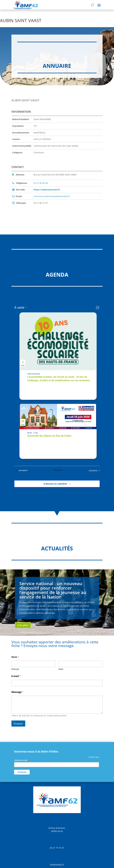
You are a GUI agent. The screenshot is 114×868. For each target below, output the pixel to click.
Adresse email (22, 760)
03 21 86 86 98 (41, 183)
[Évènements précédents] (22, 471)
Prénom (15, 669)
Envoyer (18, 724)
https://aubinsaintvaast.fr (47, 190)
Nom (61, 669)
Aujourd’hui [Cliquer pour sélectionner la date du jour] (58, 470)
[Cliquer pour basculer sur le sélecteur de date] (21, 308)
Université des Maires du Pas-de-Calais (49, 436)
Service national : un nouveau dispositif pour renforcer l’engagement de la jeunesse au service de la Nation (53, 590)
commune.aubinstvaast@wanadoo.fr (52, 196)
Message (17, 692)
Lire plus (23, 625)
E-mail (16, 676)
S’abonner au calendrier (55, 484)
